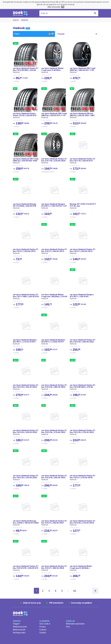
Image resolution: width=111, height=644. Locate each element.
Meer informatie (54, 7)
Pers (68, 627)
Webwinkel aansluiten (75, 624)
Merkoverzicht (19, 630)
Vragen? (16, 624)
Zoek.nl (16, 20)
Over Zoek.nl (45, 624)
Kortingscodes (19, 633)
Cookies (43, 630)
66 (75, 591)
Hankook (25, 20)
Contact (43, 633)
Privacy (43, 627)
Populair (61, 34)
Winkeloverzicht (20, 627)
